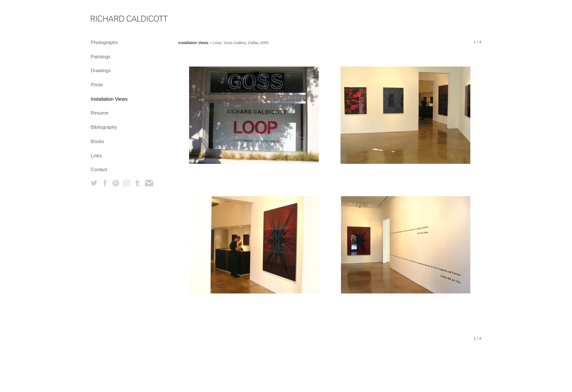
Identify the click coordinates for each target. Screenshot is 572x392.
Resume (100, 113)
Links (96, 156)
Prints (97, 85)
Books (98, 141)
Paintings (101, 57)
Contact (99, 169)
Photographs (104, 42)
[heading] (112, 19)
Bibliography (104, 127)
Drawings (101, 70)
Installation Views (109, 99)
